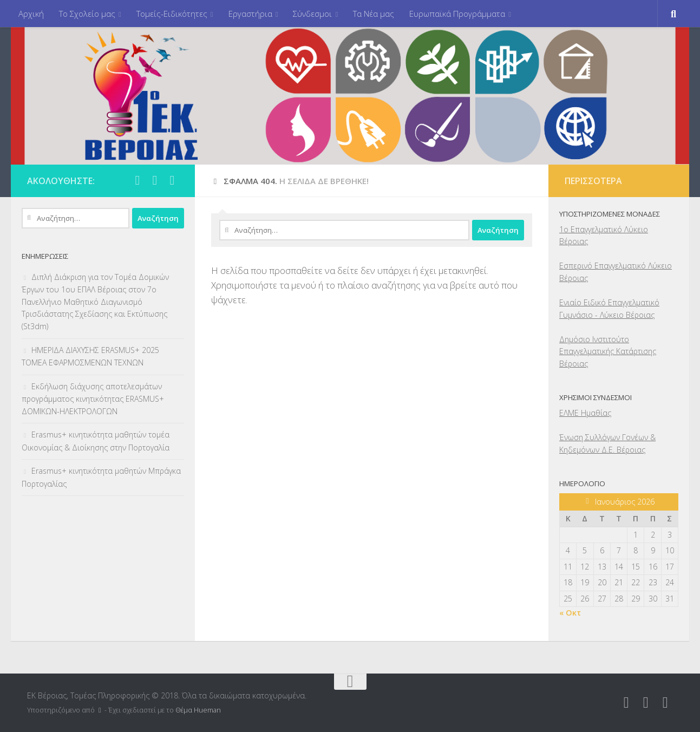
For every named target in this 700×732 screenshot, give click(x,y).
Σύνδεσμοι (312, 14)
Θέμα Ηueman (198, 710)
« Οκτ (570, 613)
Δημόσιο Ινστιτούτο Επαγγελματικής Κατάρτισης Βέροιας (608, 351)
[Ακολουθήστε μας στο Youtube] (172, 180)
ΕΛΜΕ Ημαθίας (585, 413)
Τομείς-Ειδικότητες (172, 14)
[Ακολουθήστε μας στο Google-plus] (155, 180)
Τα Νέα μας (374, 14)
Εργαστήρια (250, 14)
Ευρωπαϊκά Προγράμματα (457, 14)
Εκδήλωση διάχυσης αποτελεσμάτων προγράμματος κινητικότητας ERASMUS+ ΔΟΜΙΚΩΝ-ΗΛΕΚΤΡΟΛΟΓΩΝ (93, 399)
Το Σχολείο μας (87, 14)
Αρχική (31, 14)
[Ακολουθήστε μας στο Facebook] (138, 180)
